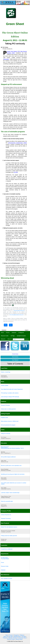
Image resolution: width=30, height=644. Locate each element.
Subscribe (4, 330)
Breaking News (17, 636)
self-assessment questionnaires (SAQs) (17, 143)
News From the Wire (8, 636)
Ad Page (13, 336)
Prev (6, 325)
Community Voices (22, 638)
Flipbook (22, 635)
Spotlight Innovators (21, 336)
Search (27, 339)
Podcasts (5, 638)
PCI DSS (16, 172)
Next (11, 325)
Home (2, 333)
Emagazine (16, 635)
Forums (8, 333)
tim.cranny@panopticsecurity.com (17, 315)
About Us (10, 339)
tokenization (6, 59)
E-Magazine (21, 333)
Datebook (14, 333)
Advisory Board (19, 639)
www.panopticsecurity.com (19, 311)
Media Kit (3, 339)
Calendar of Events (12, 638)
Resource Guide (5, 336)
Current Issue (15, 354)
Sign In (27, 330)
